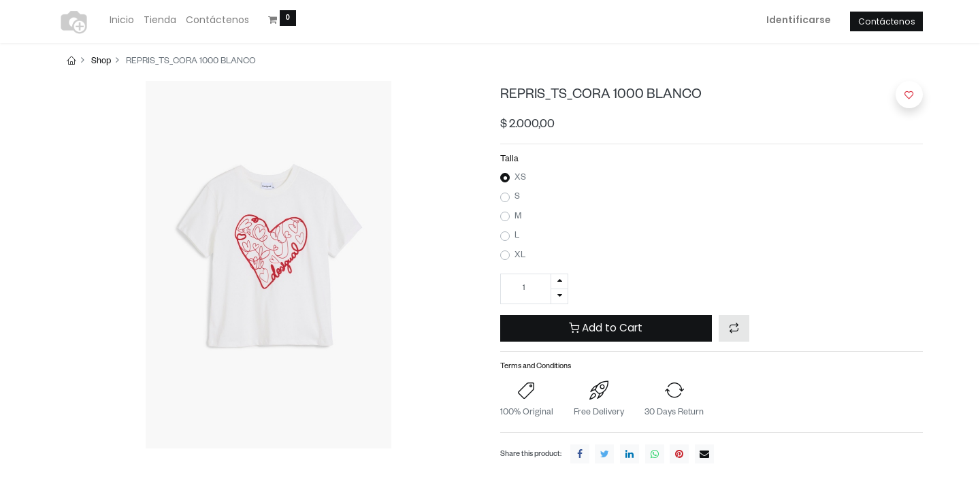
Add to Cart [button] (606, 328)
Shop (101, 62)
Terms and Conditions (536, 367)
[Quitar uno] (559, 296)
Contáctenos (887, 21)
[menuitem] (122, 20)
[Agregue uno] (559, 281)
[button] (734, 328)
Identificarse (799, 20)
